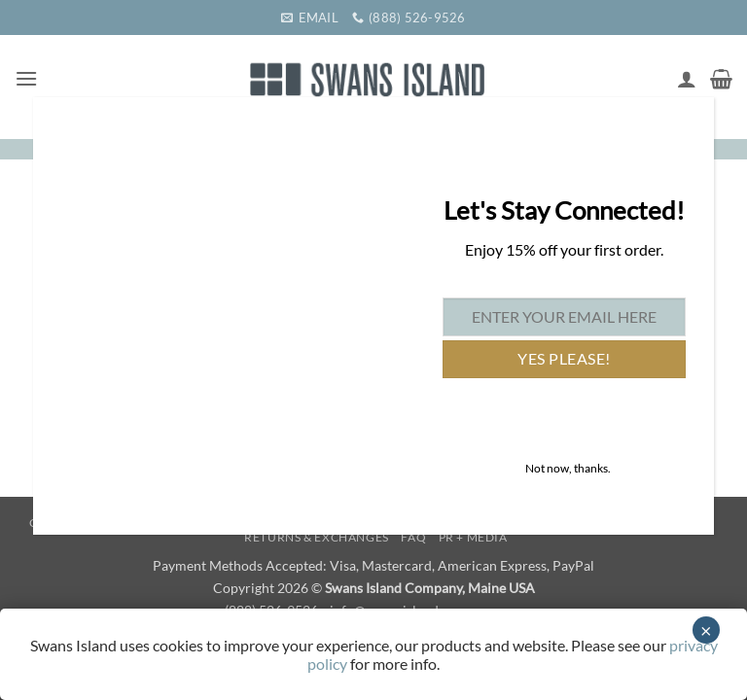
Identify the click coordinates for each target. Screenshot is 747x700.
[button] (26, 78)
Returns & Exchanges (317, 537)
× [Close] (706, 630)
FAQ (413, 537)
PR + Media (473, 537)
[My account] (687, 79)
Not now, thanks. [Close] (568, 468)
